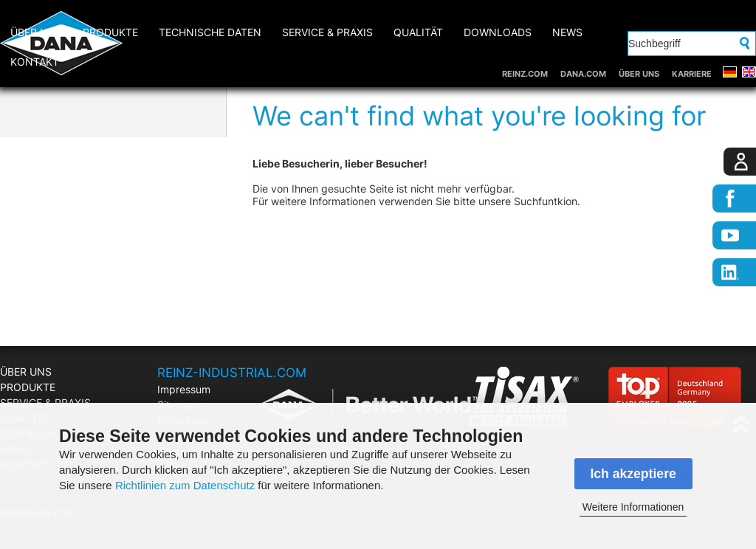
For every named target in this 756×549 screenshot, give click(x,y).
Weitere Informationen (633, 507)
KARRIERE (692, 74)
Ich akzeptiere (633, 474)
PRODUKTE (110, 32)
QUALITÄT (418, 32)
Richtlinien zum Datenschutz (185, 485)
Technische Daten (210, 32)
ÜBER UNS (639, 74)
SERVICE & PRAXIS (327, 32)
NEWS (567, 32)
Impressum (184, 389)
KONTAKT (35, 62)
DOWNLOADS (498, 32)
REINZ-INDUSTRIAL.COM (232, 373)
